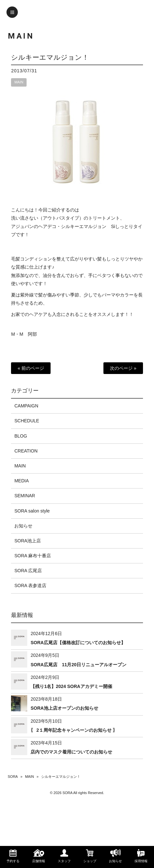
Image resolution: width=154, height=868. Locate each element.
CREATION (26, 451)
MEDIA (21, 481)
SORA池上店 (28, 541)
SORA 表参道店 (30, 585)
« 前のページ (31, 368)
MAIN (19, 82)
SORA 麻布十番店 (33, 556)
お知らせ (23, 526)
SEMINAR (25, 496)
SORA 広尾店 (28, 571)
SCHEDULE (27, 421)
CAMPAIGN (26, 406)
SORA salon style (32, 511)
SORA (13, 777)
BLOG (21, 436)
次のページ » (123, 368)
